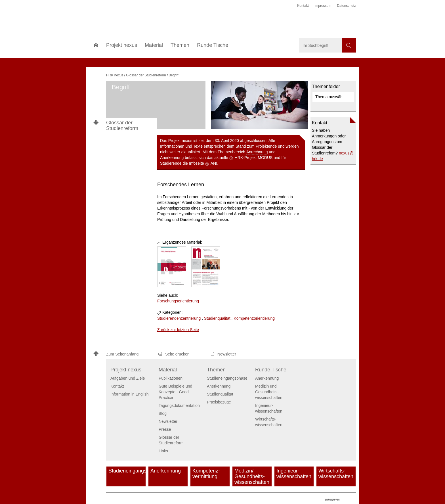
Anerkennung (172, 158)
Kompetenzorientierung (254, 318)
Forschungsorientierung (178, 301)
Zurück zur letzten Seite (178, 330)
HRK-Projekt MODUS (254, 158)
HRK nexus (115, 75)
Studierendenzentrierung (179, 318)
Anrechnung (257, 152)
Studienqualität (217, 318)
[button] (123, 354)
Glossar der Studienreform (122, 126)
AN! (214, 163)
